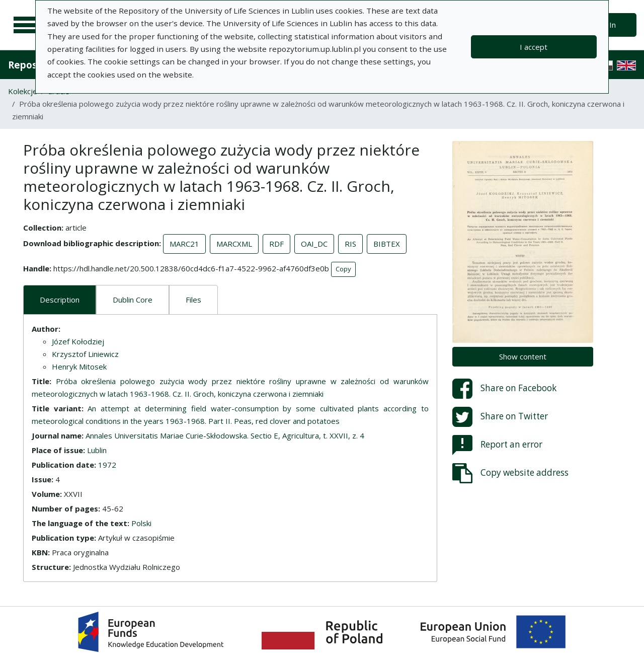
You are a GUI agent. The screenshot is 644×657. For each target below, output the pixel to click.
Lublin (97, 450)
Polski (141, 523)
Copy (343, 269)
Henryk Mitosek (79, 367)
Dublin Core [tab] (133, 300)
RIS (350, 244)
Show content (523, 356)
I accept (534, 47)
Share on (504, 389)
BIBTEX (387, 244)
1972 (107, 465)
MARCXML (234, 244)
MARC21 (184, 244)
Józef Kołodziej (78, 341)
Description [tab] (60, 300)
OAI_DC (314, 244)
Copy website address (510, 473)
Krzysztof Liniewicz (85, 354)
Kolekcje (23, 91)
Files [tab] (193, 300)
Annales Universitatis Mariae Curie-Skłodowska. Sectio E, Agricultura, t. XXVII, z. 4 (225, 435)
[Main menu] (26, 25)
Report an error (497, 445)
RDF (276, 244)
